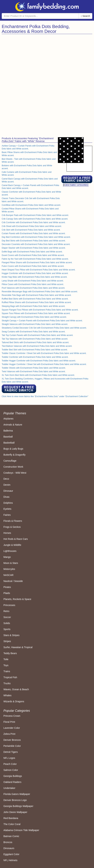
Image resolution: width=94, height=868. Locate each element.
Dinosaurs (9, 848)
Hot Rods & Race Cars (16, 539)
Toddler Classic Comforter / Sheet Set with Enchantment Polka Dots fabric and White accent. (44, 353)
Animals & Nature (13, 425)
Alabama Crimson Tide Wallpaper (21, 830)
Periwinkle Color (12, 746)
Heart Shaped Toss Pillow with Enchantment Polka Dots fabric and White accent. (39, 270)
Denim (7, 485)
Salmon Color (11, 770)
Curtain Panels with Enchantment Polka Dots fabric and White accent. (34, 233)
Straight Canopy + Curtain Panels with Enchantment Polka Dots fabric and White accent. (42, 321)
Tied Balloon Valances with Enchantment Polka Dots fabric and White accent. (37, 346)
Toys (6, 665)
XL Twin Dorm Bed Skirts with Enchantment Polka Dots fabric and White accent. (38, 375)
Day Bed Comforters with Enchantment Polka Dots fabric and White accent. (36, 237)
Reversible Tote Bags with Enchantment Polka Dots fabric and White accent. (37, 295)
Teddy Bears (10, 653)
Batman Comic (11, 836)
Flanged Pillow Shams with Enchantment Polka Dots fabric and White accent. (37, 263)
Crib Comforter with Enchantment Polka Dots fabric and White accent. (34, 222)
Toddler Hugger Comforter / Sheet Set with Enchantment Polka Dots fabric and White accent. (44, 364)
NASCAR (8, 575)
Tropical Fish (10, 677)
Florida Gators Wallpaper (17, 794)
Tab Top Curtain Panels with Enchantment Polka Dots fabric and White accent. (37, 335)
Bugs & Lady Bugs (13, 449)
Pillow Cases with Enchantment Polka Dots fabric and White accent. (33, 284)
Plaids (7, 593)
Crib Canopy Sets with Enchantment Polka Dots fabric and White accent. (35, 219)
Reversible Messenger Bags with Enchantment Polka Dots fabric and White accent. (40, 292)
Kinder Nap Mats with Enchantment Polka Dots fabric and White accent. (35, 277)
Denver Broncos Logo (15, 800)
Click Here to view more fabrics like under (45, 396)
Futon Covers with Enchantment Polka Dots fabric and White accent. (33, 266)
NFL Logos (9, 758)
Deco (6, 479)
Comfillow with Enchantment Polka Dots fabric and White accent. (31, 205)
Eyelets (7, 509)
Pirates (7, 587)
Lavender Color (12, 728)
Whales (7, 695)
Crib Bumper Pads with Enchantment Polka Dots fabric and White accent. (35, 215)
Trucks (7, 683)
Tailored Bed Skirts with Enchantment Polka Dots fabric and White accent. (35, 342)
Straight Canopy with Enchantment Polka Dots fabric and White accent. (34, 317)
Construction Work (13, 467)
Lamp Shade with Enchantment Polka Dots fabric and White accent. (33, 281)
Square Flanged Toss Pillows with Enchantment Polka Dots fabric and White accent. (40, 310)
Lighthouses (10, 551)
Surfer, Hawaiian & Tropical (18, 647)
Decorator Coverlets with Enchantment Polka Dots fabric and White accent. (36, 244)
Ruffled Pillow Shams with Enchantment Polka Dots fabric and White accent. (37, 302)
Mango (7, 557)
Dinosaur (8, 491)
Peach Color (10, 764)
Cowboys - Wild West (15, 473)
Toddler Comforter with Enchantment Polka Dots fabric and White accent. (35, 357)
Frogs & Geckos (12, 527)
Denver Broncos (12, 740)
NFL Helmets (10, 860)
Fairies (7, 515)
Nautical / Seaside (13, 581)
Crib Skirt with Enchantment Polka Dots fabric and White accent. (31, 230)
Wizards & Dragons (14, 701)
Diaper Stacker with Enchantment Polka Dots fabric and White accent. (34, 248)
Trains (7, 671)
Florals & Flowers (13, 521)
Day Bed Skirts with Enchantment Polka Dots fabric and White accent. (34, 241)
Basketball (9, 443)
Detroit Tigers (11, 752)
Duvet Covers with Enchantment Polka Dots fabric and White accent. (33, 255)
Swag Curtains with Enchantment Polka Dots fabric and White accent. (34, 332)
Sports (7, 629)
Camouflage (10, 461)
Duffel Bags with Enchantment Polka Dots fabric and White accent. (32, 252)
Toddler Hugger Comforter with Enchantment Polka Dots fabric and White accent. (39, 361)
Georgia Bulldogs (13, 776)
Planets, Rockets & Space (17, 599)
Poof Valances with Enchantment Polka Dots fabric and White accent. (33, 288)
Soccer (7, 617)
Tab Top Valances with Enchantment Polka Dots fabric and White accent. (35, 339)
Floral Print (9, 722)
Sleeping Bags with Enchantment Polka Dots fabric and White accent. (34, 306)
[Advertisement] (47, 60)
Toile (6, 659)
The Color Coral (12, 824)
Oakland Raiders (12, 782)
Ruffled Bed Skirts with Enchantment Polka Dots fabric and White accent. (35, 299)
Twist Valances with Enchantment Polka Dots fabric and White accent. (34, 372)
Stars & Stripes (11, 635)
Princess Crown (12, 716)
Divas (6, 497)
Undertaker (9, 788)
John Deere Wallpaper (15, 812)
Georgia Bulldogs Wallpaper (18, 806)
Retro (6, 611)
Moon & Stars (11, 563)
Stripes (7, 641)
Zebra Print (9, 734)
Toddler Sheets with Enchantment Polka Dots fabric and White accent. (34, 368)
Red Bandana (11, 818)
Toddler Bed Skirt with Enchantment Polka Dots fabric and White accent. (35, 350)
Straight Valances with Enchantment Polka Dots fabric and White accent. (35, 324)
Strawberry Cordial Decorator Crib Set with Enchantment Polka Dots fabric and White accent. (44, 328)
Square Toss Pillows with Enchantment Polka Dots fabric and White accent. (36, 313)
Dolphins (8, 503)
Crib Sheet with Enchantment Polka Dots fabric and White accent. (32, 226)
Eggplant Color (11, 854)
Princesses (9, 605)
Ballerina (8, 431)
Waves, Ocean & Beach (16, 689)
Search (85, 16)
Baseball (8, 437)
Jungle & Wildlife (12, 545)
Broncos (8, 842)
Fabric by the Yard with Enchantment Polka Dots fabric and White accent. (35, 259)
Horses (7, 533)
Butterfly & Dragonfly (14, 455)
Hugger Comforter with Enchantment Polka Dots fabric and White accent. (35, 273)
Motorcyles (9, 569)
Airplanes (8, 419)
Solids (7, 623)
